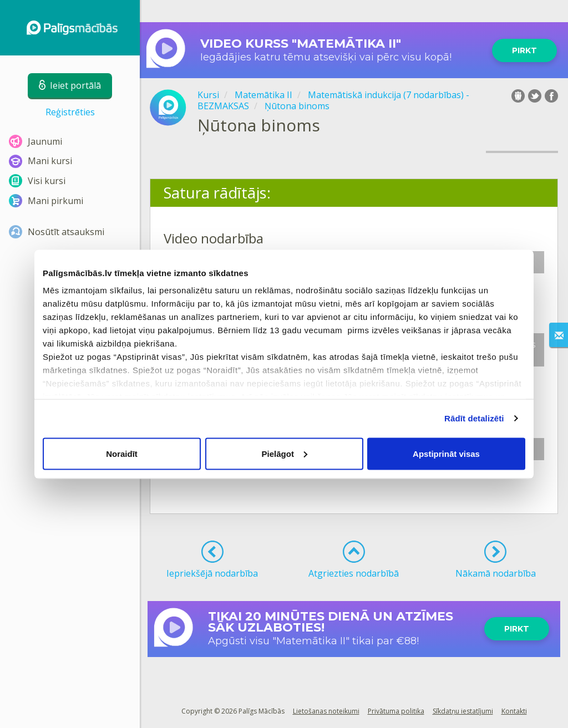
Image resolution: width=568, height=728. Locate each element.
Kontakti (514, 711)
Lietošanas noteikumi (326, 711)
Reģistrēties (70, 112)
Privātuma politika (396, 711)
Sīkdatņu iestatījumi (463, 711)
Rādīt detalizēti (474, 418)
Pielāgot (285, 453)
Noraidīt (122, 453)
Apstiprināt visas (446, 453)
